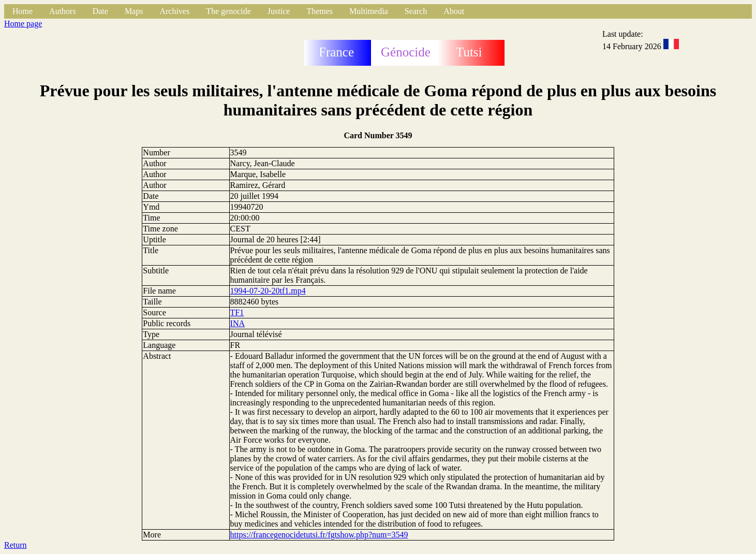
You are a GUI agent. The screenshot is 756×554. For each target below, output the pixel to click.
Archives (174, 11)
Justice (279, 11)
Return (16, 545)
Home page (23, 24)
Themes (320, 11)
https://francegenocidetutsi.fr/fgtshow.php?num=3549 (319, 535)
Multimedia (369, 11)
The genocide (228, 11)
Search (416, 11)
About (454, 11)
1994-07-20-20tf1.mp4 (268, 291)
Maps (134, 11)
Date (100, 11)
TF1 (237, 312)
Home (23, 11)
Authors (63, 11)
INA (238, 323)
